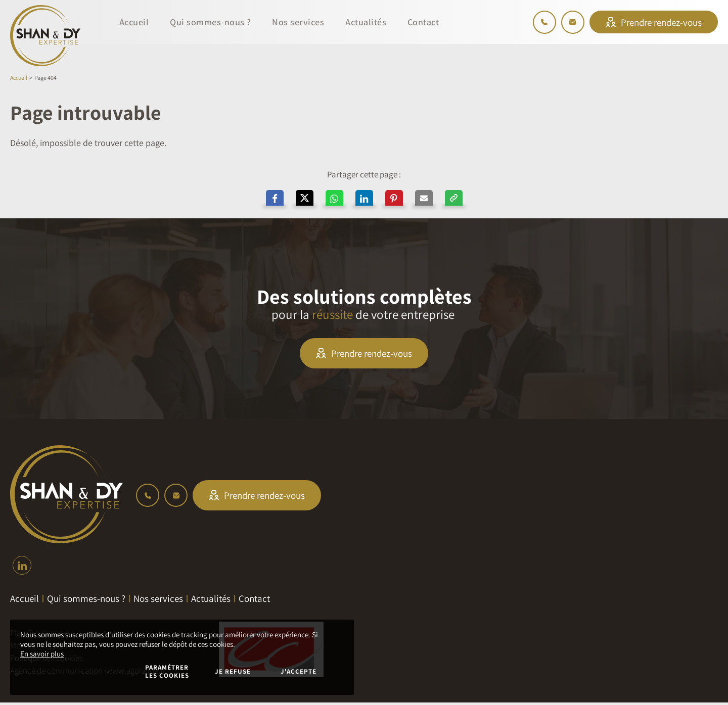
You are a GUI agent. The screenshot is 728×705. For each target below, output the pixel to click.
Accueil (19, 78)
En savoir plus (42, 654)
